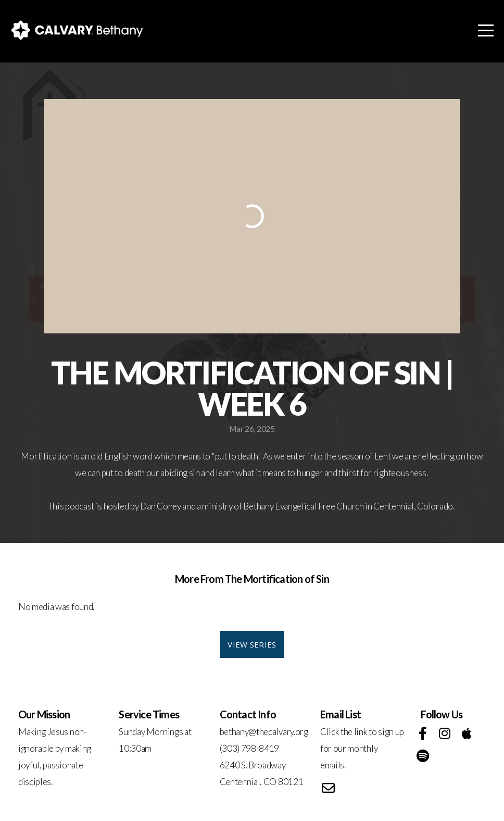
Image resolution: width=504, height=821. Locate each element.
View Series (252, 644)
